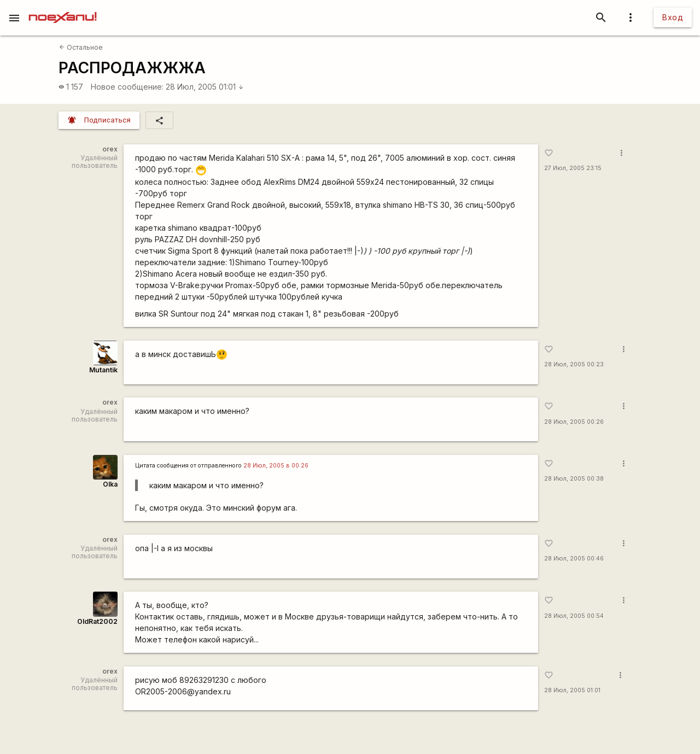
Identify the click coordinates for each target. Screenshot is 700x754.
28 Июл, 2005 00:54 (574, 616)
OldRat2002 (97, 621)
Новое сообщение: (127, 87)
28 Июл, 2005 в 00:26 (276, 466)
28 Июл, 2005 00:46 (574, 559)
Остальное (81, 47)
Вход (673, 17)
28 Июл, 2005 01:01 (205, 87)
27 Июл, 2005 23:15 (573, 168)
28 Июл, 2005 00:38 (574, 479)
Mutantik (103, 370)
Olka (110, 484)
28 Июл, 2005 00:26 (574, 422)
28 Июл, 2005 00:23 (574, 364)
